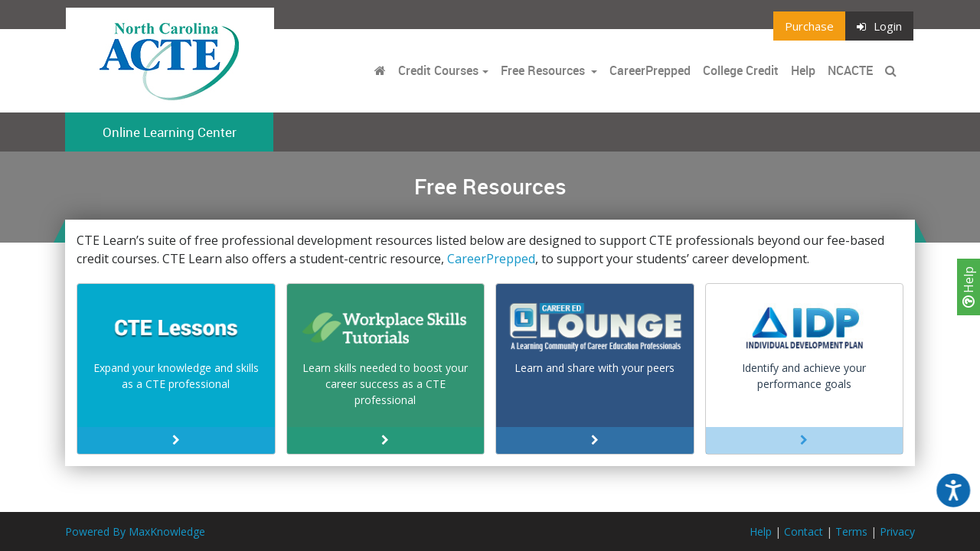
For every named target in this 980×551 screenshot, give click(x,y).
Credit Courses (438, 70)
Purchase (809, 26)
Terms (851, 531)
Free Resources (543, 70)
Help (969, 287)
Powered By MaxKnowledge (135, 531)
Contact (804, 531)
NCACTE (850, 70)
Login (879, 26)
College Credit (741, 70)
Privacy (897, 531)
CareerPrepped (650, 70)
